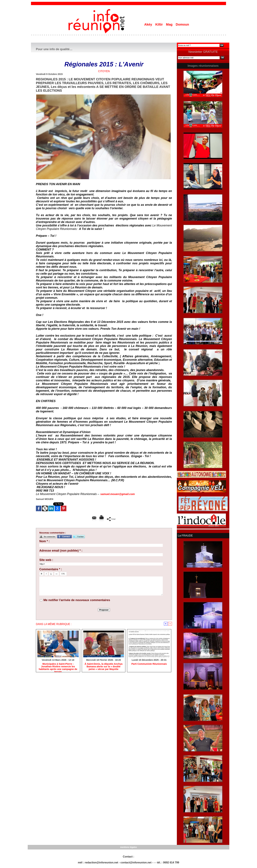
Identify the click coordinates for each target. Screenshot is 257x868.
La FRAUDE (185, 535)
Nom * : (44, 541)
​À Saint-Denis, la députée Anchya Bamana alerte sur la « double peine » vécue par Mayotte (104, 667)
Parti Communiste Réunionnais (149, 664)
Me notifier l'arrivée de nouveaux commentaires (77, 600)
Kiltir (159, 24)
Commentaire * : (51, 569)
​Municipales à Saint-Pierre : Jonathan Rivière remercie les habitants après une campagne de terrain (58, 667)
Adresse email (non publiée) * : (61, 551)
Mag (170, 24)
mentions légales (128, 847)
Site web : (46, 560)
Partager (111, 519)
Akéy (149, 24)
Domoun (182, 24)
